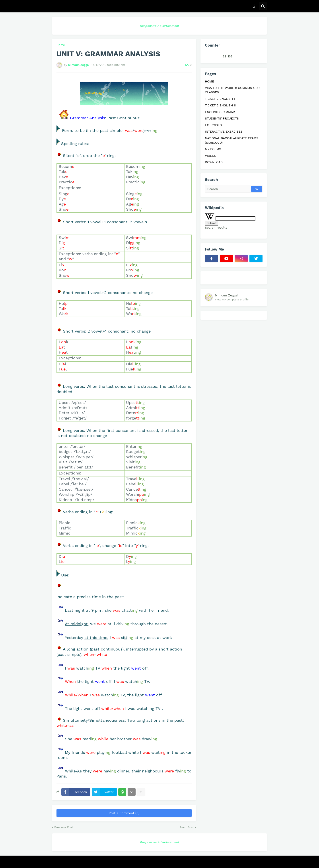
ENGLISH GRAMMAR (220, 112)
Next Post (187, 827)
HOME (209, 81)
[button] (254, 6)
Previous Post (64, 827)
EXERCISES (213, 125)
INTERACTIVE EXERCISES (224, 131)
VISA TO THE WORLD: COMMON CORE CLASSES (233, 90)
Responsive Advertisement (160, 26)
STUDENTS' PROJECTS (222, 118)
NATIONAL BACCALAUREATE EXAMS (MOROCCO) (232, 140)
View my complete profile (232, 300)
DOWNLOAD (214, 162)
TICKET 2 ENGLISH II (220, 105)
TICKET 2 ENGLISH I (220, 99)
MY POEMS (213, 149)
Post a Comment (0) (124, 813)
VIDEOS (211, 156)
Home (61, 45)
